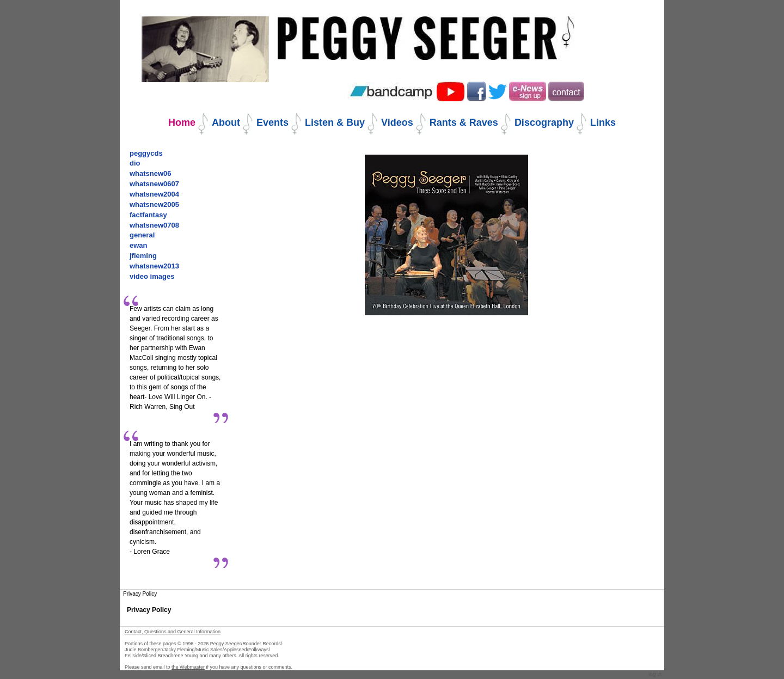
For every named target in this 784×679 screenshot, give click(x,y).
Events (272, 123)
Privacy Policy (149, 610)
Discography (544, 123)
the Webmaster (188, 667)
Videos (397, 123)
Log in (655, 674)
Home (182, 123)
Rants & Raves (464, 123)
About (226, 123)
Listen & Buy (335, 123)
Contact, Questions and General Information (173, 632)
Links (603, 123)
